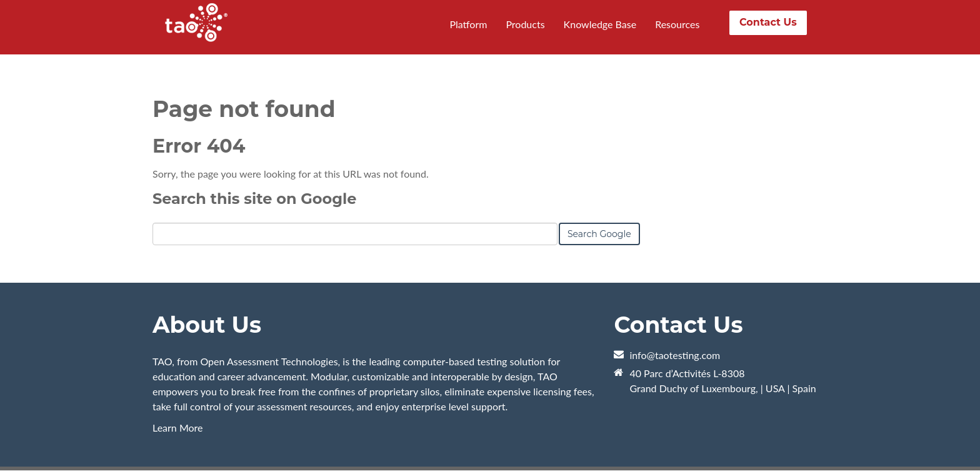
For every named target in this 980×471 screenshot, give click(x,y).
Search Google (599, 234)
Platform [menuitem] (468, 24)
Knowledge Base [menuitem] (600, 24)
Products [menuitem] (525, 24)
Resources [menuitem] (677, 24)
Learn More (178, 428)
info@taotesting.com (675, 355)
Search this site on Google (254, 199)
